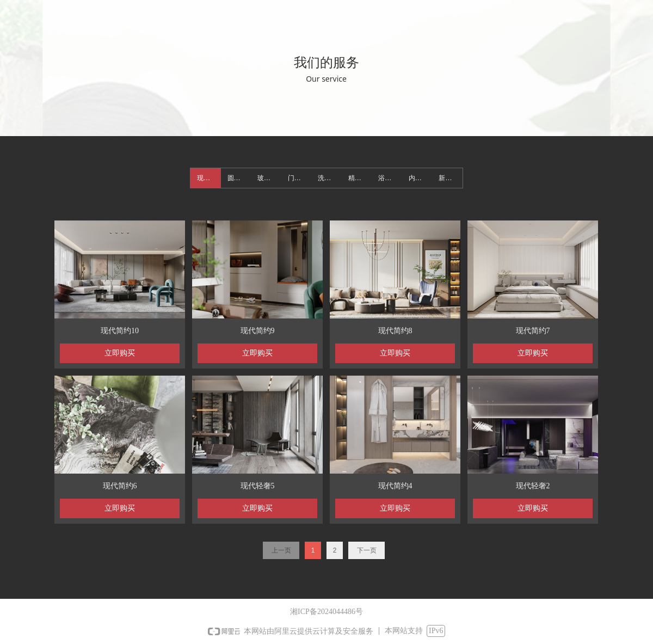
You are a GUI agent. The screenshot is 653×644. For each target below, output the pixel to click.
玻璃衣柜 (269, 178)
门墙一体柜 (300, 178)
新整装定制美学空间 (451, 178)
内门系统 (421, 178)
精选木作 (360, 178)
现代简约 (209, 178)
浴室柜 (388, 178)
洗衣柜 (328, 178)
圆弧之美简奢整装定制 (239, 178)
